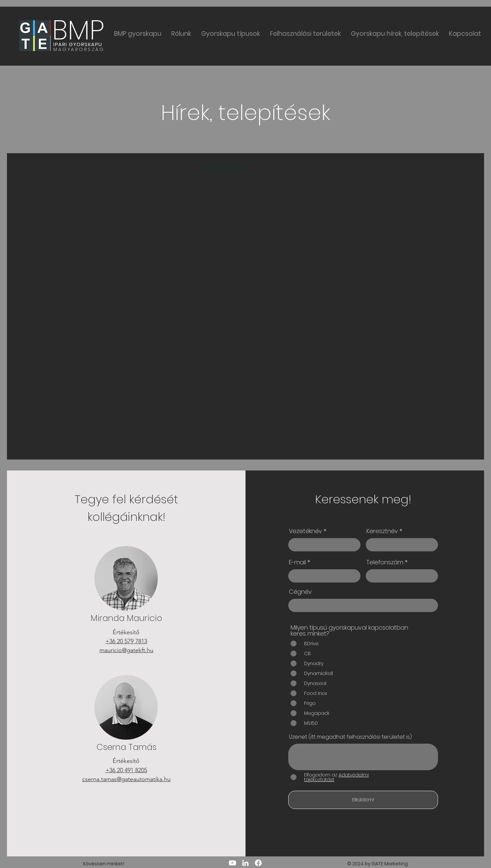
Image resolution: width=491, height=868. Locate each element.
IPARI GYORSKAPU (78, 44)
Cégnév (300, 592)
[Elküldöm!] (363, 800)
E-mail (297, 562)
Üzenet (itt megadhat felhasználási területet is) (350, 737)
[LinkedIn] (245, 863)
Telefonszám (385, 562)
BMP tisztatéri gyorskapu (296, 167)
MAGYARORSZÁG (79, 49)
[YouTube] (232, 863)
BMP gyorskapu (127, 167)
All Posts (81, 167)
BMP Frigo (175, 167)
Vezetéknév (305, 531)
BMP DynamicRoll (225, 167)
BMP (78, 30)
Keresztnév (382, 531)
